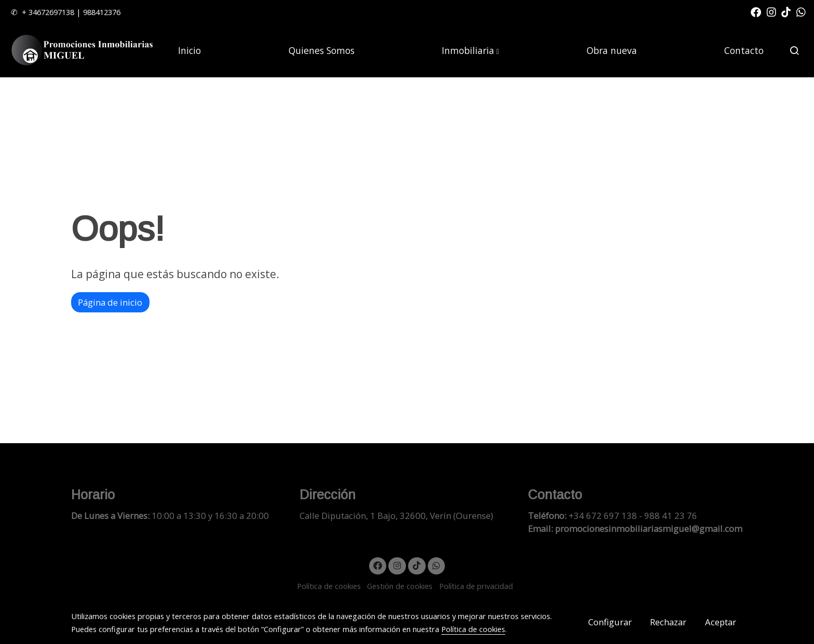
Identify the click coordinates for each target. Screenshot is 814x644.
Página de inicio (110, 302)
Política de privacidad (476, 586)
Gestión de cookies (400, 586)
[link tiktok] (786, 11)
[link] (84, 51)
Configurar (610, 622)
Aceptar (721, 622)
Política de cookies (329, 586)
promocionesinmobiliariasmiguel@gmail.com (649, 529)
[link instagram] (771, 11)
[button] (470, 50)
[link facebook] (756, 11)
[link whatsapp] (801, 11)
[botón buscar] (794, 50)
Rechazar (668, 622)
